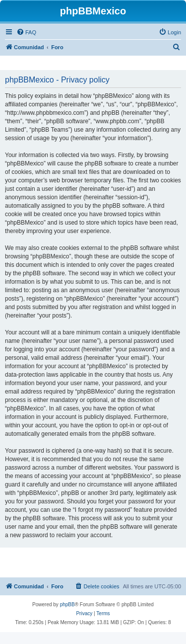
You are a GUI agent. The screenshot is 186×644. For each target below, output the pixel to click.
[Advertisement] (95, 563)
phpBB (67, 604)
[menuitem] (26, 32)
